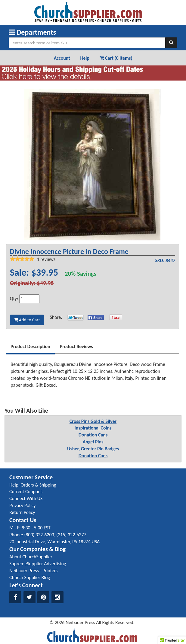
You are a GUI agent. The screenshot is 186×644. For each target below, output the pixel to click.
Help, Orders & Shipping (33, 485)
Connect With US (26, 498)
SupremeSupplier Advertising (38, 564)
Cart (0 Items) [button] (116, 58)
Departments (32, 32)
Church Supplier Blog (30, 577)
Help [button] (85, 58)
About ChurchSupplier (31, 557)
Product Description (30, 346)
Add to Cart (27, 320)
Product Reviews (76, 346)
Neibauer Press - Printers (33, 571)
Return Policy (22, 512)
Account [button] (62, 58)
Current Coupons (26, 492)
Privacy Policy (23, 505)
